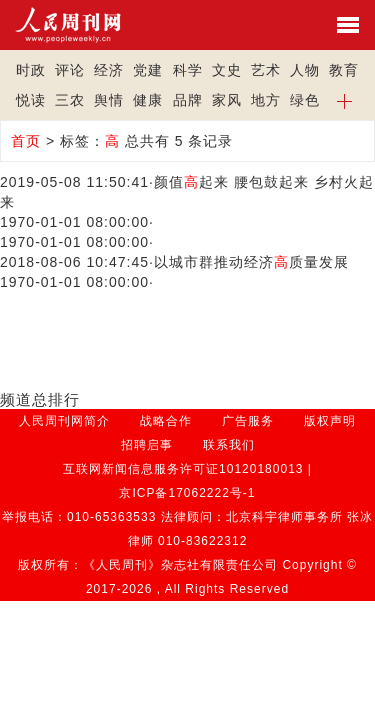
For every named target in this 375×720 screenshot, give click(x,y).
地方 (266, 100)
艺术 (266, 70)
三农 (70, 100)
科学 (188, 70)
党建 (148, 70)
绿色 (305, 100)
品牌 (188, 100)
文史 (227, 70)
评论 (70, 70)
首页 (26, 141)
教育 (344, 70)
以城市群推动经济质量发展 (251, 262)
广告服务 (248, 421)
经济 (109, 70)
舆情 (109, 100)
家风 (227, 100)
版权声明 (330, 421)
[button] (344, 100)
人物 (305, 70)
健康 (148, 100)
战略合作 (166, 421)
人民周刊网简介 (64, 421)
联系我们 (229, 445)
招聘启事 (147, 445)
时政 (31, 70)
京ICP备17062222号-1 (187, 493)
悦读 (31, 100)
